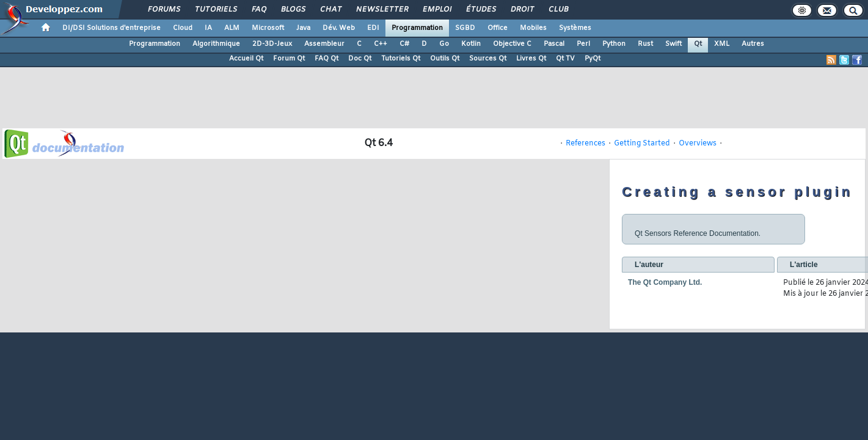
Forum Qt (289, 59)
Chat (330, 10)
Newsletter (381, 10)
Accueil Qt (246, 59)
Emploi (436, 10)
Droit (522, 10)
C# (404, 44)
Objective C (512, 44)
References (585, 144)
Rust (645, 44)
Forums (163, 10)
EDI (373, 28)
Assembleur (324, 44)
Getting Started (642, 144)
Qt (698, 44)
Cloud (183, 28)
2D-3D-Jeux (272, 44)
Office (498, 28)
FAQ (258, 10)
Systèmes (575, 28)
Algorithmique (216, 44)
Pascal (554, 44)
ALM (232, 28)
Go (444, 44)
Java (303, 28)
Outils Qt (445, 59)
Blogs (293, 10)
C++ (381, 44)
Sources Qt (488, 59)
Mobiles (533, 28)
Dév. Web (339, 28)
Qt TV (565, 59)
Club (558, 10)
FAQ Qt (326, 59)
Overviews (698, 144)
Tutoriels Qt (401, 59)
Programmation (417, 28)
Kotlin (471, 44)
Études (480, 10)
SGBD (465, 28)
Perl (583, 44)
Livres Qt (531, 59)
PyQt (593, 59)
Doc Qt (360, 59)
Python (614, 44)
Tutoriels (215, 10)
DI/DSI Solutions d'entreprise (111, 28)
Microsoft (268, 28)
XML (722, 44)
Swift (673, 44)
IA (208, 28)
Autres (753, 44)
